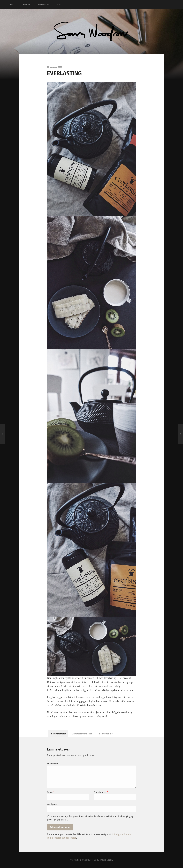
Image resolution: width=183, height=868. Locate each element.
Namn (51, 792)
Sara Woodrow (84, 860)
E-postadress (101, 792)
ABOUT (13, 4)
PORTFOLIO (43, 4)
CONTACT (27, 4)
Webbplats (52, 804)
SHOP (58, 4)
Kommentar (52, 764)
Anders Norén (106, 860)
